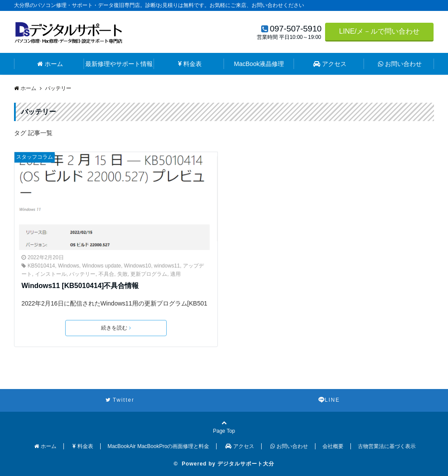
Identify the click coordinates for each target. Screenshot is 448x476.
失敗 (122, 274)
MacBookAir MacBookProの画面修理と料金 (159, 446)
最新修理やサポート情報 (119, 64)
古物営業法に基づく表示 (387, 446)
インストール (51, 274)
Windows (68, 266)
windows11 (167, 266)
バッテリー (82, 274)
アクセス (330, 64)
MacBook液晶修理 (259, 64)
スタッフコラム (35, 157)
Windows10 (137, 266)
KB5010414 (41, 266)
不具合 (106, 274)
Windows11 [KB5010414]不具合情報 (80, 286)
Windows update (102, 266)
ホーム (50, 64)
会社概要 (333, 446)
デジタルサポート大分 (246, 464)
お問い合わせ (400, 64)
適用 (175, 274)
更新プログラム (149, 274)
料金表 (190, 64)
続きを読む (116, 328)
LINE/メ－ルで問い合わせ (379, 31)
